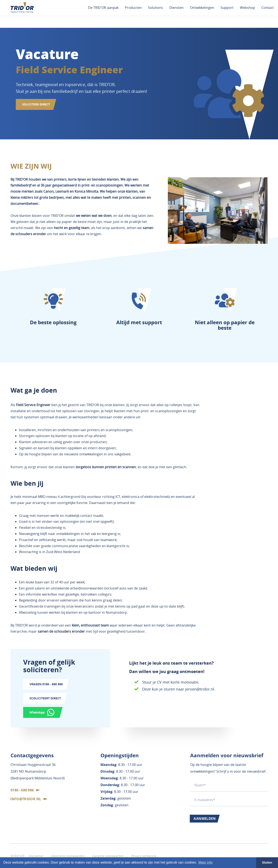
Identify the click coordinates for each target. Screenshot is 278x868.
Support (227, 8)
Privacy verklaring (144, 856)
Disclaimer (36, 856)
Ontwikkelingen (202, 8)
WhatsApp (37, 712)
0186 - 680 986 (22, 790)
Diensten (176, 8)
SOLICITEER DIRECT (36, 104)
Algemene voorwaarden (68, 856)
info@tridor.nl (26, 799)
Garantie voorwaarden (108, 856)
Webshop (247, 8)
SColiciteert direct (45, 698)
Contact (268, 8)
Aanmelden (205, 819)
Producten (133, 8)
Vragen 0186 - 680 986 (46, 684)
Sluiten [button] (267, 863)
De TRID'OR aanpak (103, 8)
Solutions (156, 8)
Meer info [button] (205, 862)
